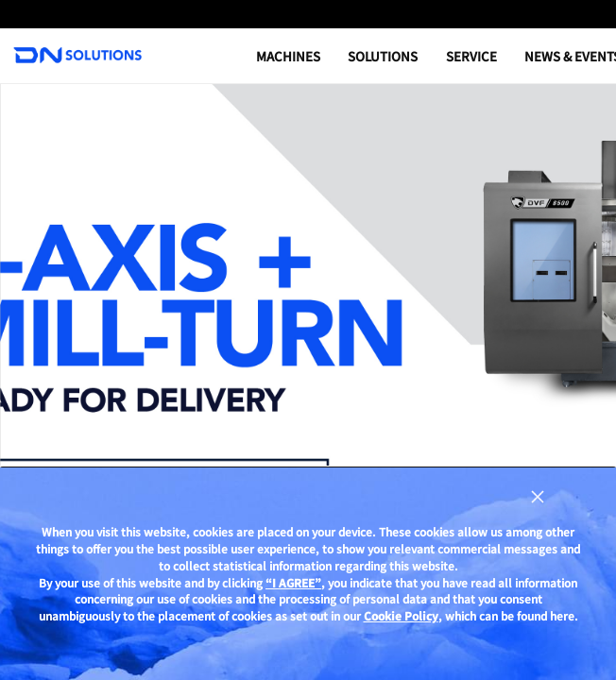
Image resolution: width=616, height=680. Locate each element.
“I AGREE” (293, 583)
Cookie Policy (401, 615)
